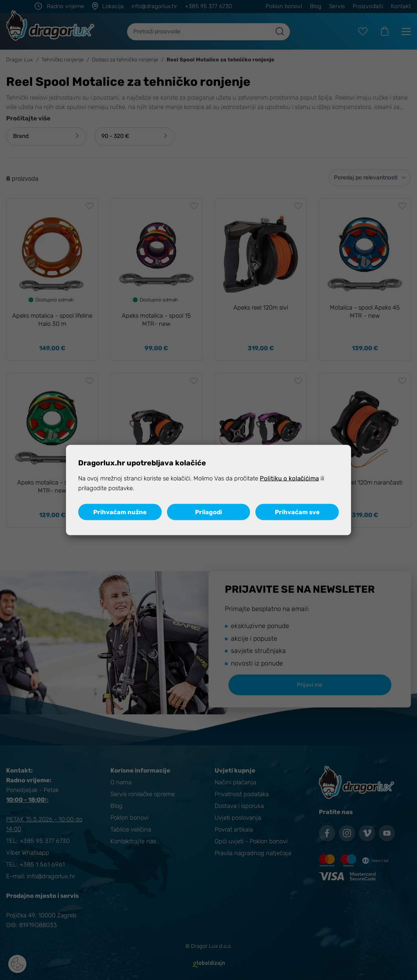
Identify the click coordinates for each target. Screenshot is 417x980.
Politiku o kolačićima (289, 478)
